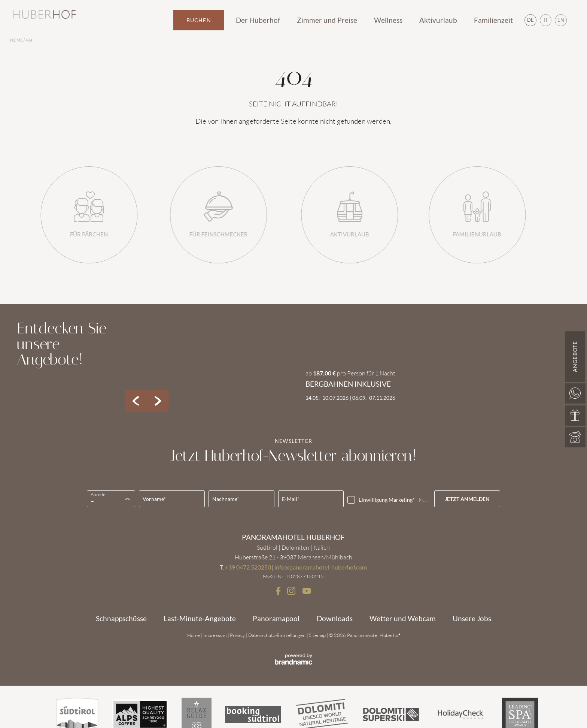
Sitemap (318, 635)
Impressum (215, 635)
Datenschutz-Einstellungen (277, 635)
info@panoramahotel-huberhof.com (321, 567)
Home (17, 40)
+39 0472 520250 (248, 567)
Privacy (238, 635)
